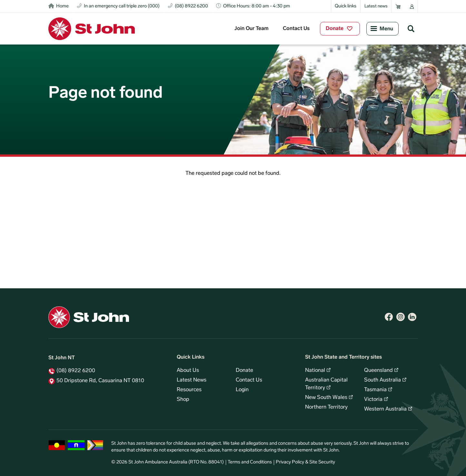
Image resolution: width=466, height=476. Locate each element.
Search (411, 28)
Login (242, 390)
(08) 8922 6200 (76, 371)
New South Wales (326, 398)
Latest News (192, 380)
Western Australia (385, 409)
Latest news (376, 6)
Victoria (373, 400)
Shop (183, 400)
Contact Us (296, 29)
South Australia (382, 380)
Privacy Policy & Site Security (305, 462)
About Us (188, 371)
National (315, 371)
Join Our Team (252, 29)
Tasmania (375, 390)
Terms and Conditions (250, 462)
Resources (189, 390)
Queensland (378, 371)
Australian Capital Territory (326, 384)
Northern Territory (326, 407)
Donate (335, 29)
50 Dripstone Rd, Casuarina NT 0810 (100, 381)
